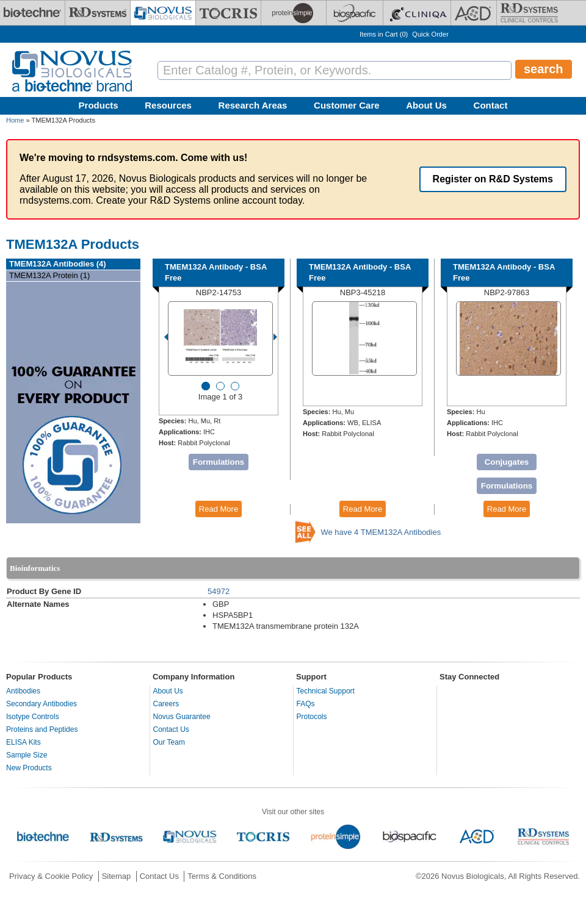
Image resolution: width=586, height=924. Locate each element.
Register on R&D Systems (493, 179)
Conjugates (507, 462)
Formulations (219, 462)
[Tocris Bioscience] (228, 13)
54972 (219, 591)
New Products (29, 768)
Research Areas (253, 105)
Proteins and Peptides (42, 729)
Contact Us (171, 729)
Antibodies (23, 691)
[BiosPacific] (355, 13)
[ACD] (474, 13)
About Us (426, 105)
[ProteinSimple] (294, 13)
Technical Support (326, 691)
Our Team (169, 742)
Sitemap (117, 876)
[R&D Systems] (98, 13)
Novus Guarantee (182, 717)
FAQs (306, 704)
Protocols (312, 717)
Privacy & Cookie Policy (51, 876)
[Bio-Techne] (32, 13)
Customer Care (347, 105)
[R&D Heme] (529, 13)
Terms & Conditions (222, 876)
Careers (166, 704)
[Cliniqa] (417, 13)
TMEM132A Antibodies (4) (58, 264)
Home (15, 120)
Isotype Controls (33, 717)
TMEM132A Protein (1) (49, 275)
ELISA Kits (24, 742)
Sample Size (27, 755)
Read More (219, 509)
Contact (491, 105)
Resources (168, 105)
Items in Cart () (384, 34)
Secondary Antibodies (42, 704)
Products (99, 105)
